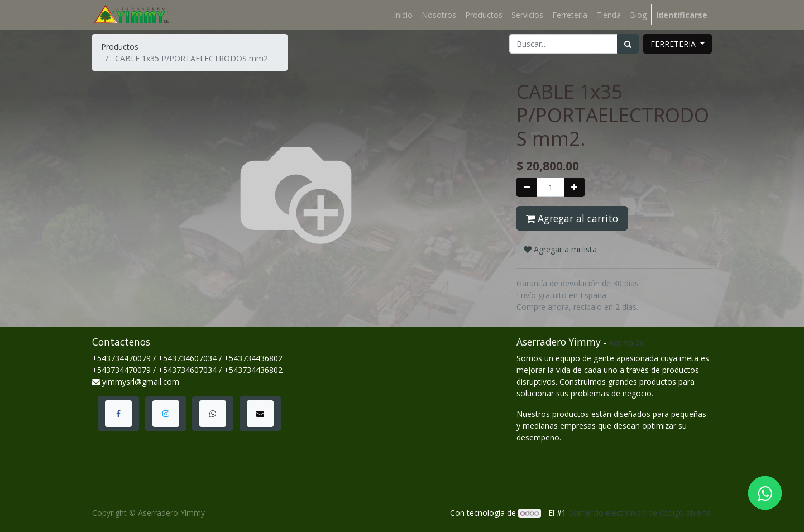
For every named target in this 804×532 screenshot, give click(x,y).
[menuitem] (403, 15)
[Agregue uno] (574, 187)
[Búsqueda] (628, 44)
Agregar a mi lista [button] (560, 249)
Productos (120, 47)
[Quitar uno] (527, 187)
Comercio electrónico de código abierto (640, 513)
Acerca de (626, 342)
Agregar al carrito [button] (572, 218)
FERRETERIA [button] (674, 44)
